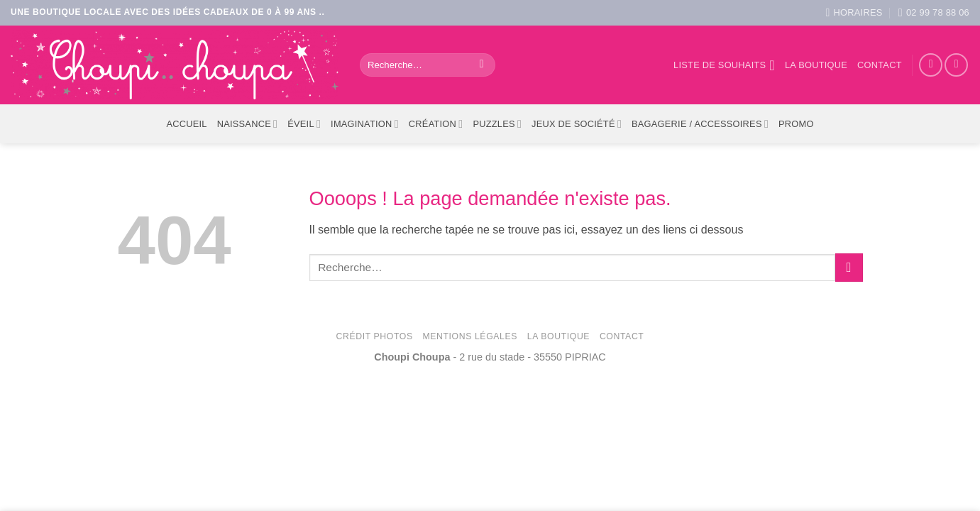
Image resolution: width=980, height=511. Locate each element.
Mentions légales (470, 336)
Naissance (248, 124)
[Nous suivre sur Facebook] (931, 65)
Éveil (304, 124)
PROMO (796, 124)
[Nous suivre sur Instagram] (956, 65)
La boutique (816, 65)
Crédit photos (375, 336)
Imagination (365, 124)
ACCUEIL (186, 124)
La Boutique (558, 336)
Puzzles (497, 124)
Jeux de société (577, 124)
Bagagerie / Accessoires (700, 124)
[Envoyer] (481, 65)
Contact (880, 65)
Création (436, 124)
